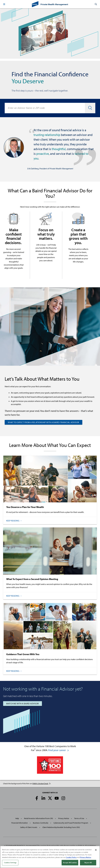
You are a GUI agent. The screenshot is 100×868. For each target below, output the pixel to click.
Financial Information (20, 823)
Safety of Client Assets (29, 827)
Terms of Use (79, 818)
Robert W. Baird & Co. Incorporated (23, 846)
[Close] (96, 850)
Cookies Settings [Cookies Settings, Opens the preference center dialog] (10, 863)
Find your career (59, 750)
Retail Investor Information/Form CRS (39, 818)
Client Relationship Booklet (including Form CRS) (61, 827)
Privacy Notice (64, 818)
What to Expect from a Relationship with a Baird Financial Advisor (43, 422)
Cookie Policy (71, 857)
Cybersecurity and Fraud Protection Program (71, 823)
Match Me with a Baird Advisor (23, 704)
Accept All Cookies (70, 863)
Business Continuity (41, 823)
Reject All (88, 863)
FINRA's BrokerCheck (41, 784)
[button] (4, 4)
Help (17, 818)
